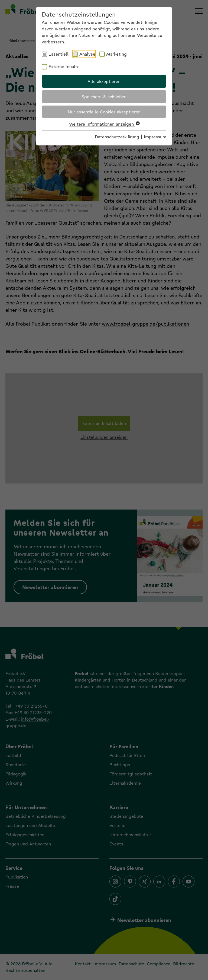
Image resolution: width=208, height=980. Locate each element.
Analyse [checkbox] (87, 54)
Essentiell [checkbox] (58, 54)
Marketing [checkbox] (116, 54)
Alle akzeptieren (104, 81)
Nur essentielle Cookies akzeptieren (104, 112)
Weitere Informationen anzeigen (104, 124)
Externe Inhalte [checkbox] (64, 66)
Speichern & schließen (104, 96)
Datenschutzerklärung (117, 137)
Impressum (155, 137)
